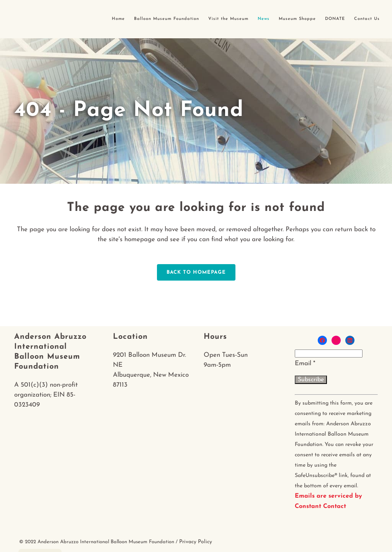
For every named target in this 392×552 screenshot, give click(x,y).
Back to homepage (196, 272)
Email (305, 363)
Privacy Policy (196, 542)
